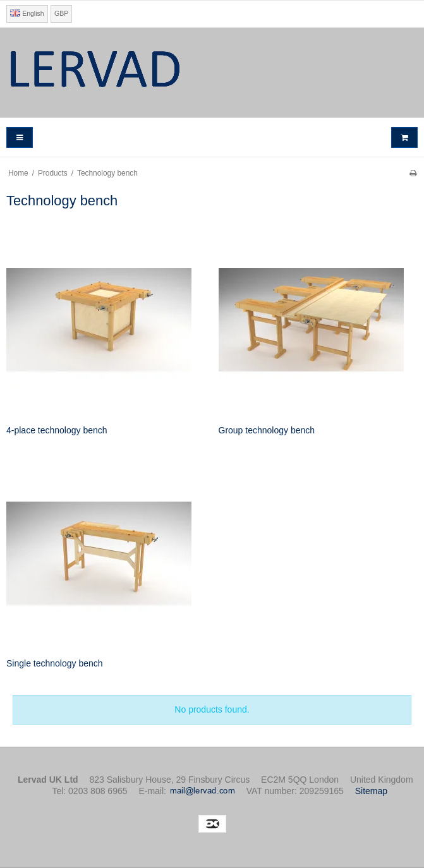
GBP (61, 13)
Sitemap (371, 791)
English (27, 13)
